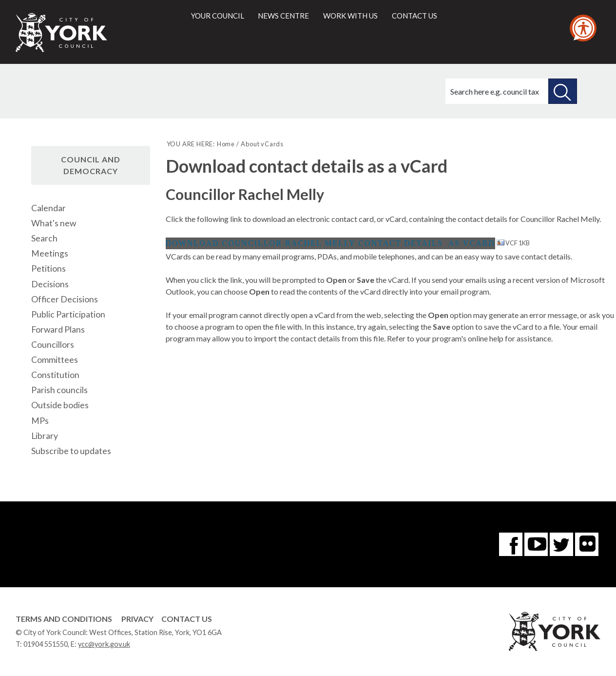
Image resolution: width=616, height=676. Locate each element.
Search (44, 238)
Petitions (48, 268)
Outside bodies (60, 405)
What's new (54, 223)
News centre (283, 16)
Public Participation (68, 314)
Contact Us (187, 619)
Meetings (50, 253)
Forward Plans (58, 329)
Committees (55, 360)
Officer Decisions (65, 299)
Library (45, 436)
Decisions (50, 284)
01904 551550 (46, 644)
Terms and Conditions (64, 619)
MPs (40, 421)
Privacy (137, 619)
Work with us (350, 16)
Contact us (414, 16)
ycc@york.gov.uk (104, 644)
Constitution (55, 375)
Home (226, 144)
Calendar (48, 208)
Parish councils (59, 390)
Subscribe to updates (71, 451)
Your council (218, 16)
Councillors (53, 345)
